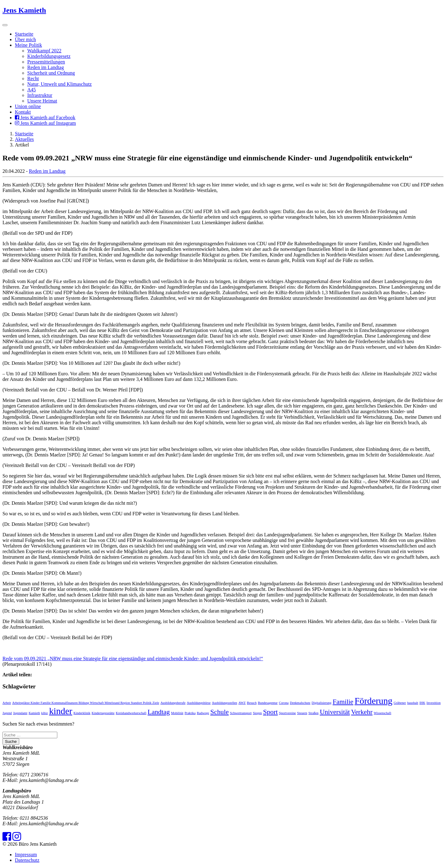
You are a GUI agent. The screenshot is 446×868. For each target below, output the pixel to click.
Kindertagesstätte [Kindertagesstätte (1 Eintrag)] (103, 713)
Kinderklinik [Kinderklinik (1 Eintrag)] (82, 713)
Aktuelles (24, 139)
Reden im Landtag (46, 67)
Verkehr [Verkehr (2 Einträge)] (362, 712)
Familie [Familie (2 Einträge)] (343, 702)
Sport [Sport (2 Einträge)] (270, 712)
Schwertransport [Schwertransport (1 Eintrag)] (241, 713)
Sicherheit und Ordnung (51, 73)
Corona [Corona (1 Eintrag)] (284, 703)
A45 (32, 90)
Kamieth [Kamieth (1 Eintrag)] (34, 713)
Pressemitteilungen (46, 62)
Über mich (25, 39)
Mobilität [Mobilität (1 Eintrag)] (177, 713)
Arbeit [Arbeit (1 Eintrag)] (7, 703)
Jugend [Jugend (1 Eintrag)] (7, 713)
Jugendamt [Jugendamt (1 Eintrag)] (20, 713)
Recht (33, 79)
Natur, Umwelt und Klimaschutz (59, 84)
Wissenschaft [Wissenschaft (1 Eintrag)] (383, 713)
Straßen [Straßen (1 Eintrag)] (314, 713)
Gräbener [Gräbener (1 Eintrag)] (400, 703)
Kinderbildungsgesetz (49, 56)
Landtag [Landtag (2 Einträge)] (159, 712)
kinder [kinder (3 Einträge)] (61, 711)
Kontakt (23, 112)
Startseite (24, 34)
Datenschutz (27, 860)
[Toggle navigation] (5, 25)
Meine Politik (28, 45)
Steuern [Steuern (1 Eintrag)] (302, 713)
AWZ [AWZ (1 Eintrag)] (242, 703)
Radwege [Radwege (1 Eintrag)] (203, 713)
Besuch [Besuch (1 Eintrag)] (252, 703)
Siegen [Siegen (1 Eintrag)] (257, 713)
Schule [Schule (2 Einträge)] (220, 712)
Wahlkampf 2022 (44, 51)
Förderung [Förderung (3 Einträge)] (374, 701)
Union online (28, 106)
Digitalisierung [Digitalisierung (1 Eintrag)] (321, 703)
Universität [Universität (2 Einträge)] (335, 712)
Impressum (26, 855)
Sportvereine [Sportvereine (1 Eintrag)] (287, 713)
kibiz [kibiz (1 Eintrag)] (44, 713)
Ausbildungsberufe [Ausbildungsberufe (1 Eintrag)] (173, 703)
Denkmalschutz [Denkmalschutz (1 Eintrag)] (300, 703)
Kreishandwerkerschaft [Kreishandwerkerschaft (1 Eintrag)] (131, 713)
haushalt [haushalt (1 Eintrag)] (413, 703)
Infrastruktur (40, 95)
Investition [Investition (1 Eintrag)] (434, 703)
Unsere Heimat (42, 101)
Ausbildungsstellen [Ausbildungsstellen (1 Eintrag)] (225, 703)
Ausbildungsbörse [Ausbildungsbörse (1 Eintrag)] (199, 703)
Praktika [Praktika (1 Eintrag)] (190, 713)
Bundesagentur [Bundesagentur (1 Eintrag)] (268, 703)
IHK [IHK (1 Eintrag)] (422, 703)
